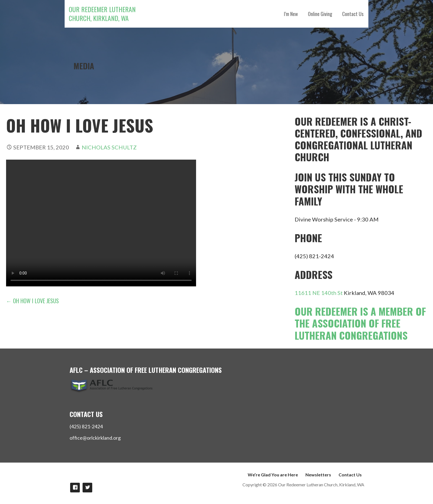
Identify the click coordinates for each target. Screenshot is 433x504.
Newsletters (318, 475)
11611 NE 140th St (319, 293)
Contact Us (353, 14)
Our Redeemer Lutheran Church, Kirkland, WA (102, 14)
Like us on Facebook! (75, 488)
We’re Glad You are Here (273, 475)
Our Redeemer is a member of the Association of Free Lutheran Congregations (360, 323)
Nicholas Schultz (109, 147)
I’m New (291, 14)
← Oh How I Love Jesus (32, 301)
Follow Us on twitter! (87, 488)
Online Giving (320, 14)
